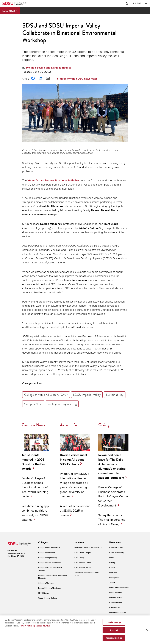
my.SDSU (113, 573)
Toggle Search (127, 4)
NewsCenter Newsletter (119, 587)
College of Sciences (46, 583)
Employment (114, 578)
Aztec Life (68, 425)
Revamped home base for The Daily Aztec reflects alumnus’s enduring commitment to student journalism (112, 466)
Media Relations (116, 592)
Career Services (116, 602)
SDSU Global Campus (83, 553)
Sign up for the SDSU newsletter (77, 79)
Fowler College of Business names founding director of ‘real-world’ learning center (35, 487)
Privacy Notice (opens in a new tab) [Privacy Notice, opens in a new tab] (35, 629)
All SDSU (140, 3)
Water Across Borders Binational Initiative (53, 180)
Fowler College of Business (49, 588)
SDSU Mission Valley (82, 568)
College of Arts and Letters (49, 548)
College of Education (47, 553)
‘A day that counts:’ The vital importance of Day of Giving (112, 520)
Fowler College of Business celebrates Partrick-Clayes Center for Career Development (113, 496)
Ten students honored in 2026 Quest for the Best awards (34, 462)
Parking (112, 563)
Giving (104, 425)
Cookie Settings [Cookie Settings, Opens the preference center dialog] (114, 625)
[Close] (147, 633)
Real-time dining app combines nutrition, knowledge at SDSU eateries (35, 513)
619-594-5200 (13, 551)
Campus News (33, 404)
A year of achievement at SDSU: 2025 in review (75, 510)
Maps (112, 558)
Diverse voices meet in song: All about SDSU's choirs (74, 460)
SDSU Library (44, 593)
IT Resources (115, 607)
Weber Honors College (48, 598)
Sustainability (115, 395)
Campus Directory (117, 553)
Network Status (116, 597)
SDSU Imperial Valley (87, 395)
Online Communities (118, 612)
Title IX (112, 582)
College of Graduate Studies (50, 563)
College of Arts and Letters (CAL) (46, 395)
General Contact (116, 548)
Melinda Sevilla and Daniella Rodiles (49, 68)
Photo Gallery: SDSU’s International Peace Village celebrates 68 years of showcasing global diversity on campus (75, 485)
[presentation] (43, 542)
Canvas (112, 568)
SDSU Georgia (80, 558)
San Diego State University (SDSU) (88, 548)
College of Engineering (62, 404)
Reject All (114, 633)
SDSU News (9, 11)
